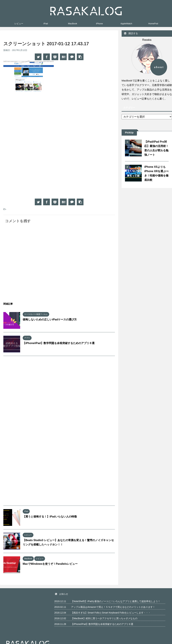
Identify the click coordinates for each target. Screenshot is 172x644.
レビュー (19, 24)
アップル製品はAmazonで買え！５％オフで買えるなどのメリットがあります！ (113, 607)
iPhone (99, 24)
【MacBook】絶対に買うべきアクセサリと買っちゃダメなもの (104, 618)
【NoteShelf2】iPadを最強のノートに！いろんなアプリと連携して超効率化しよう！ (116, 601)
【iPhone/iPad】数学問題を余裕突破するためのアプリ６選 (59, 343)
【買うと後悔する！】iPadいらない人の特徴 (50, 517)
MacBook (73, 24)
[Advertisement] (32, 122)
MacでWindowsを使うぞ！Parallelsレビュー (50, 564)
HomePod (153, 24)
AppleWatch (126, 24)
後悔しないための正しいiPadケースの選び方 (50, 319)
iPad (46, 24)
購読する (131, 33)
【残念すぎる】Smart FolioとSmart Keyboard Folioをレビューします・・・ (111, 613)
